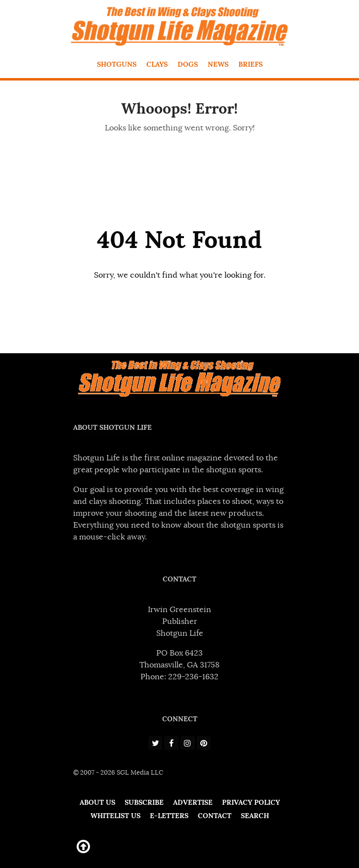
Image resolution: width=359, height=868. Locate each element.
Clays (157, 64)
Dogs (188, 64)
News (218, 64)
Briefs (250, 64)
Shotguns (117, 64)
